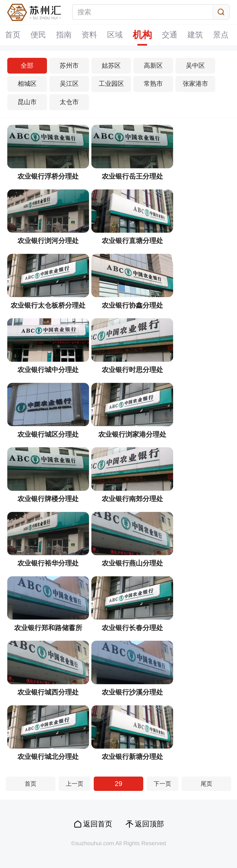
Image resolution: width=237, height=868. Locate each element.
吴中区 (195, 66)
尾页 (206, 784)
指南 (40, 35)
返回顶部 (149, 824)
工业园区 (111, 84)
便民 (14, 35)
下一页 (162, 784)
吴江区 (69, 84)
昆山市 (27, 102)
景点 (197, 35)
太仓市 (69, 102)
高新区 (153, 66)
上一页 (75, 784)
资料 (66, 35)
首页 (31, 784)
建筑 (172, 35)
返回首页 (98, 824)
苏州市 (69, 66)
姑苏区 (111, 66)
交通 (146, 35)
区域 (91, 35)
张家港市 (195, 84)
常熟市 (153, 84)
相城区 (27, 84)
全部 (27, 66)
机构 (119, 35)
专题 (223, 35)
